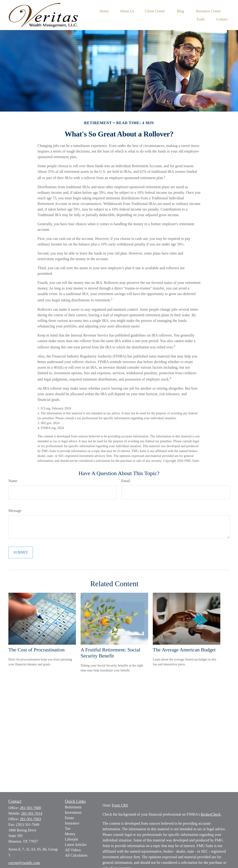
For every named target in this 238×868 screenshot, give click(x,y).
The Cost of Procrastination (36, 650)
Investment (73, 812)
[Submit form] (21, 552)
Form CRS (120, 805)
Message (15, 511)
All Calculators (76, 855)
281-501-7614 (32, 813)
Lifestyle (72, 839)
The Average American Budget (184, 650)
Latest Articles (76, 845)
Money (70, 834)
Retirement (73, 807)
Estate (70, 818)
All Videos (73, 850)
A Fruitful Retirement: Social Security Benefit (110, 653)
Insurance (72, 823)
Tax (68, 829)
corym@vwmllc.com (24, 863)
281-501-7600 (30, 808)
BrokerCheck (211, 814)
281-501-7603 (30, 819)
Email (126, 481)
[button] (104, 11)
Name (13, 481)
